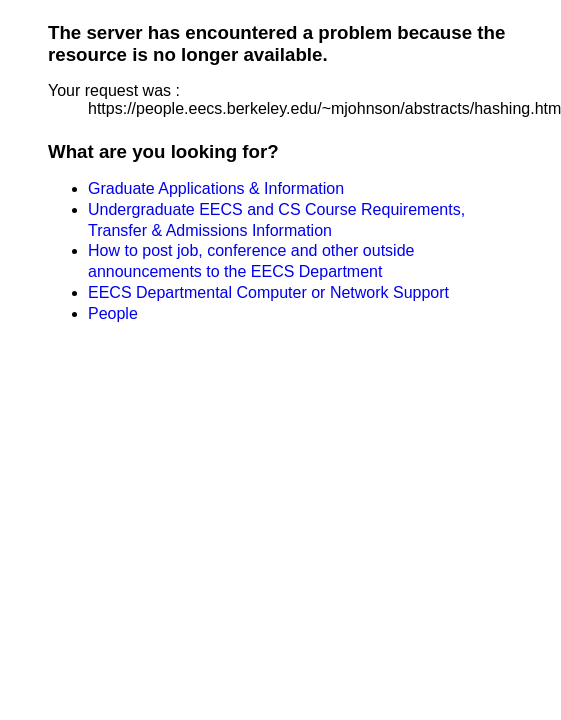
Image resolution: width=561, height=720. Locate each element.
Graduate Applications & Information (216, 188)
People (113, 313)
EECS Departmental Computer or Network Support (268, 292)
